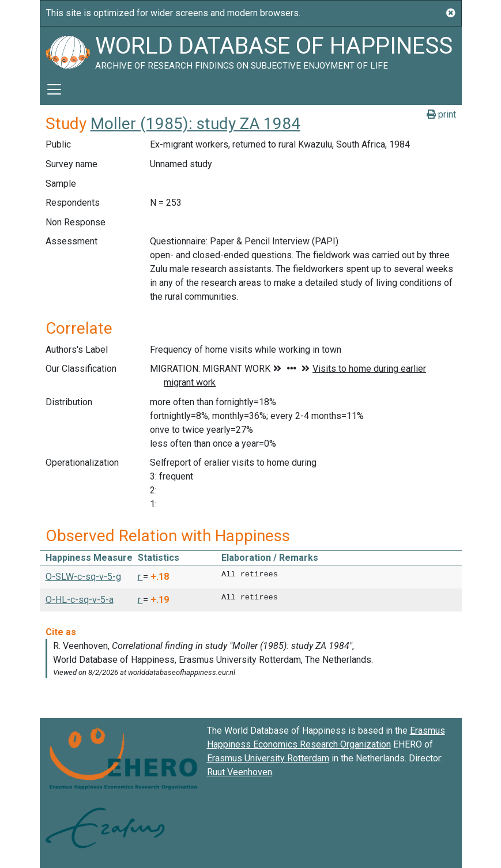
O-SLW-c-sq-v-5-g (83, 577)
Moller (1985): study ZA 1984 (195, 124)
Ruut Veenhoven (240, 772)
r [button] (140, 577)
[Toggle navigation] (54, 89)
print (441, 114)
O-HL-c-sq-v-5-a (80, 600)
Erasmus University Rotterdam (268, 758)
